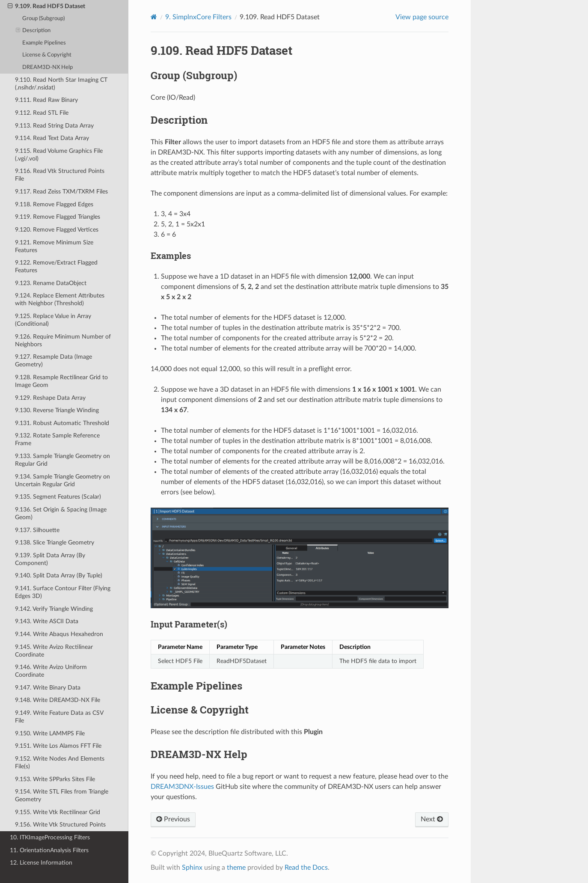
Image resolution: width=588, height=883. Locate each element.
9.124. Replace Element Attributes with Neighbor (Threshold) (60, 299)
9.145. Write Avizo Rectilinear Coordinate (54, 651)
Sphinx (192, 868)
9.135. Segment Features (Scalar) (58, 497)
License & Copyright (47, 55)
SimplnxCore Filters (198, 17)
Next (432, 819)
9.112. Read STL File (42, 113)
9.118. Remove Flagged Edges (54, 204)
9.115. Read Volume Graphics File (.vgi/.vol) (59, 155)
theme (236, 868)
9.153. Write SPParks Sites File (55, 779)
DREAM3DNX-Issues (182, 787)
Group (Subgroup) (43, 19)
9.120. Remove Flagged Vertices (57, 230)
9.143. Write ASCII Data (47, 621)
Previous (173, 819)
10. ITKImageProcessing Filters (50, 837)
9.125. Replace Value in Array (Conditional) (53, 320)
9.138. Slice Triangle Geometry (55, 543)
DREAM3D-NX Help (48, 67)
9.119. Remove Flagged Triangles (58, 217)
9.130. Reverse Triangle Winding (57, 410)
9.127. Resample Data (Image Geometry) (53, 361)
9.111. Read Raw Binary (46, 100)
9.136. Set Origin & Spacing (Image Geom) (61, 513)
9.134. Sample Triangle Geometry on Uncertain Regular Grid (62, 480)
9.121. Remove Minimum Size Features (54, 246)
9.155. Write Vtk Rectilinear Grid (58, 812)
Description (33, 31)
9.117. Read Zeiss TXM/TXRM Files (61, 192)
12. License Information (41, 863)
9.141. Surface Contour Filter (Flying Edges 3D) (63, 592)
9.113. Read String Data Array (54, 126)
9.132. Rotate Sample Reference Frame (57, 439)
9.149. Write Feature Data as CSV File (59, 717)
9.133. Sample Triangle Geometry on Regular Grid (62, 460)
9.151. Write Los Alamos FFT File (58, 746)
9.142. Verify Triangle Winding (54, 609)
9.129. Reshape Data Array (50, 398)
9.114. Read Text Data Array (52, 138)
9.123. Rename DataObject (51, 283)
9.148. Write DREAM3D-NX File (58, 700)
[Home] (154, 17)
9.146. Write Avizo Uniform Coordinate (51, 671)
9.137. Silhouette (37, 530)
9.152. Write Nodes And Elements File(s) (60, 763)
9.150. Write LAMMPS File (50, 733)
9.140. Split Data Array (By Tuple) (59, 575)
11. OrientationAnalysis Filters (49, 850)
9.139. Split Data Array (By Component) (50, 559)
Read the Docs (306, 868)
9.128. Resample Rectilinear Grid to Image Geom (61, 381)
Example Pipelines (44, 43)
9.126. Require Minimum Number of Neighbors (63, 340)
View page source (422, 17)
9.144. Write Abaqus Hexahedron (59, 634)
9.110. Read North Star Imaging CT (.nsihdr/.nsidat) (61, 84)
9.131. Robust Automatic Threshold (62, 423)
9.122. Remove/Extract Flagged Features (56, 266)
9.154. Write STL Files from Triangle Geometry (62, 795)
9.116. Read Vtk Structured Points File (60, 175)
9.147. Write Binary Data (48, 688)
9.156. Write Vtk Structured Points (60, 825)
